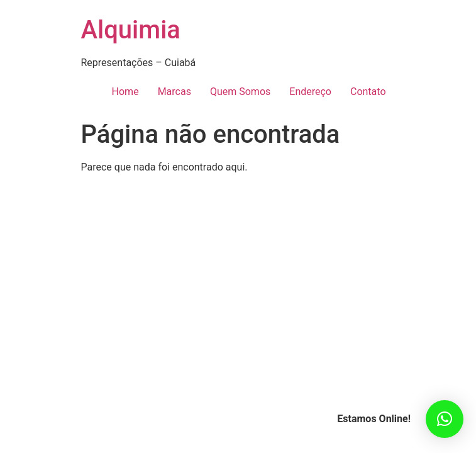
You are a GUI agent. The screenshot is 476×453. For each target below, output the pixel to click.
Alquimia (131, 30)
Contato (368, 92)
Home (125, 92)
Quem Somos (240, 92)
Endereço (310, 92)
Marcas (174, 92)
